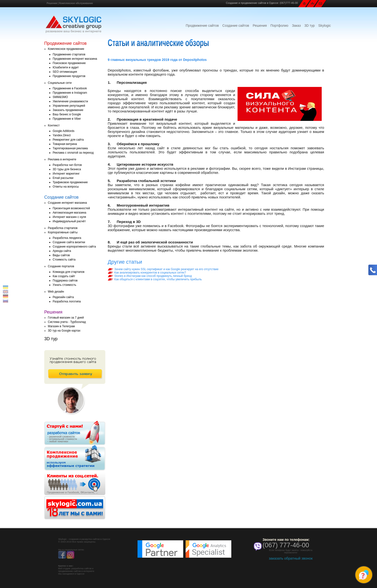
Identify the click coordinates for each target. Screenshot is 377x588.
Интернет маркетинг (66, 174)
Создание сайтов (236, 26)
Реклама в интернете (62, 159)
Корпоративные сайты (63, 232)
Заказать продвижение (68, 110)
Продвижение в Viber (67, 119)
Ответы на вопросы (66, 187)
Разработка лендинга (67, 238)
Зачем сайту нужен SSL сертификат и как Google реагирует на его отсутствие (163, 269)
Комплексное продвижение (66, 49)
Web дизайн (56, 292)
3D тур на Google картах (64, 331)
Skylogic (325, 26)
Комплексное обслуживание (76, 3)
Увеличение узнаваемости (70, 101)
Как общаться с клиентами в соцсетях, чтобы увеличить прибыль (155, 279)
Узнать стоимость (64, 285)
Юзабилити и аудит (66, 67)
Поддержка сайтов (65, 281)
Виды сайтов (61, 255)
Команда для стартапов (69, 272)
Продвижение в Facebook (70, 88)
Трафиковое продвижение (70, 182)
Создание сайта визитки (69, 242)
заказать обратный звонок (291, 558)
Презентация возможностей (71, 208)
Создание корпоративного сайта (74, 247)
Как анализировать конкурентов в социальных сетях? (147, 273)
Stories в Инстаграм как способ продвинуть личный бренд (150, 276)
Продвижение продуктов (69, 76)
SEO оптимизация (65, 72)
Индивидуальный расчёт (69, 221)
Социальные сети (60, 83)
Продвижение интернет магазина (75, 59)
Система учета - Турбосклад (67, 322)
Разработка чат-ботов (67, 165)
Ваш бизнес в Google (67, 114)
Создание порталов (61, 266)
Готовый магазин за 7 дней (66, 318)
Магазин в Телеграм (61, 326)
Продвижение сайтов (202, 26)
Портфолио (280, 26)
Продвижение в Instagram (70, 93)
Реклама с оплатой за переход (73, 153)
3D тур (310, 26)
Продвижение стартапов (69, 54)
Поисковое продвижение (69, 63)
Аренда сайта (62, 251)
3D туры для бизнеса (67, 169)
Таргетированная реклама (70, 148)
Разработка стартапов (63, 228)
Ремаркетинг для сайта (68, 140)
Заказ (296, 26)
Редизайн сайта (63, 297)
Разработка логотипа (67, 301)
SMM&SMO (60, 97)
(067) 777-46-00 (286, 545)
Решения (52, 3)
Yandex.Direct (62, 135)
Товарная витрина (65, 144)
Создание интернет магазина (67, 203)
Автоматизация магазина (69, 213)
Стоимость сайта (64, 260)
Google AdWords (64, 131)
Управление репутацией (69, 106)
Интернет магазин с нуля (69, 217)
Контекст (54, 125)
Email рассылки (63, 178)
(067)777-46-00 (289, 3)
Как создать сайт (64, 276)
